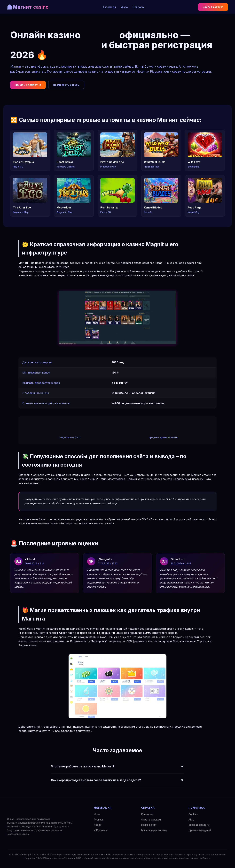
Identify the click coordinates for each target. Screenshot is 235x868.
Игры (97, 814)
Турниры (99, 820)
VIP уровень (101, 830)
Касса (98, 825)
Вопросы (138, 7)
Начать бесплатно (28, 85)
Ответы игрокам (151, 820)
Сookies (193, 814)
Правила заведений (200, 830)
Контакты (147, 814)
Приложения (149, 825)
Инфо (124, 7)
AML (191, 820)
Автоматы (109, 7)
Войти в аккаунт (213, 7)
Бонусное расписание (154, 830)
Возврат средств (199, 825)
